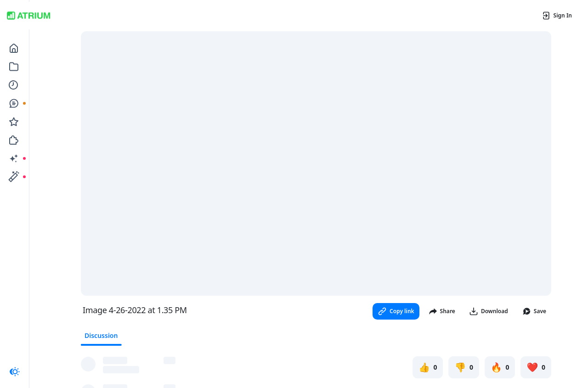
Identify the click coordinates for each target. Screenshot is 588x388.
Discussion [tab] (101, 335)
